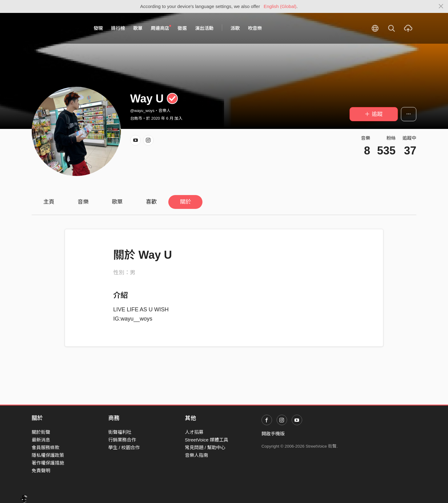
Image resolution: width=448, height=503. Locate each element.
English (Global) (280, 6)
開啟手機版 (273, 434)
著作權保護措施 (48, 463)
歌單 (138, 28)
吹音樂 (255, 28)
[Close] (441, 6)
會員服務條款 (46, 447)
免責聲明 (41, 471)
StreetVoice (57, 28)
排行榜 (118, 28)
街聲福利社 (120, 432)
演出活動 (204, 28)
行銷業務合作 (122, 440)
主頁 (49, 202)
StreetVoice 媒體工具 (207, 440)
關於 (186, 202)
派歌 (235, 28)
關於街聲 (41, 432)
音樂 (83, 202)
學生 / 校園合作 (124, 447)
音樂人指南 (196, 455)
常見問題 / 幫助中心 (205, 447)
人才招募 (194, 432)
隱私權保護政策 (48, 455)
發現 (98, 28)
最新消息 (41, 440)
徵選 (182, 28)
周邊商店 (161, 28)
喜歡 (151, 202)
